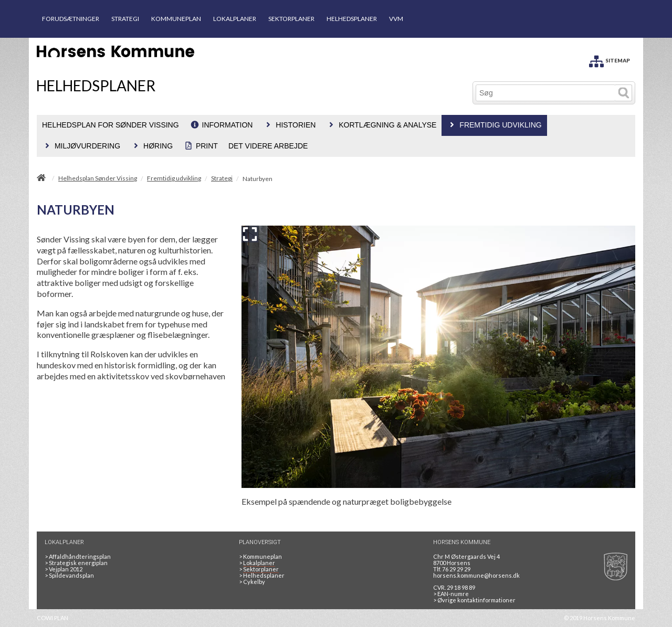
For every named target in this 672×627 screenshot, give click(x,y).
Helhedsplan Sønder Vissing (98, 178)
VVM (396, 19)
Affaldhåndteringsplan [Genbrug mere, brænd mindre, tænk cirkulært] (78, 556)
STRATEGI (125, 19)
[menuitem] (111, 125)
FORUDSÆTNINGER (71, 19)
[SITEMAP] (610, 60)
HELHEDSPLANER (352, 19)
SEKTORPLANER (291, 19)
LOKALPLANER (235, 19)
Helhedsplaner (262, 575)
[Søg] (546, 93)
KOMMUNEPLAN (176, 19)
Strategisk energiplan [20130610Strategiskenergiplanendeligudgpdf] (76, 563)
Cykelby (252, 582)
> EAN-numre (451, 594)
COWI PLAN (52, 618)
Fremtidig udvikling (174, 178)
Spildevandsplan (69, 575)
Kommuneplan (260, 556)
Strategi (222, 178)
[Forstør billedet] (250, 234)
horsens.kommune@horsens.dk (476, 575)
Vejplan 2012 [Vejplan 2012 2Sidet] (64, 569)
